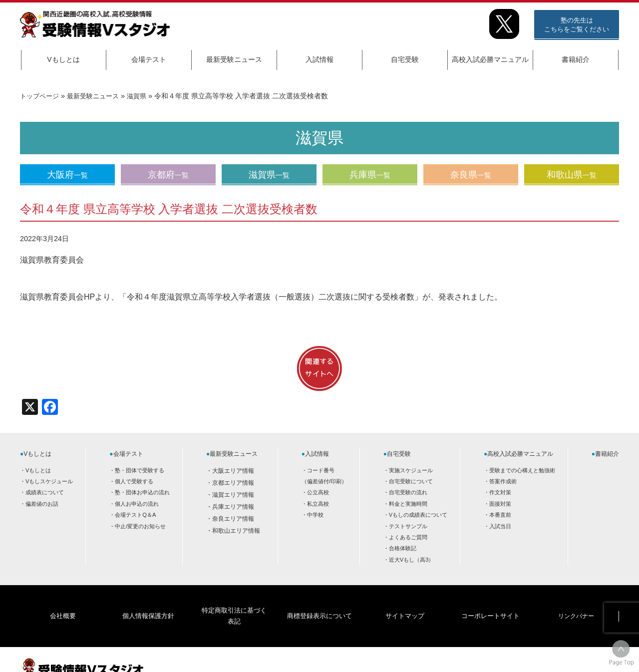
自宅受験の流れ (408, 492)
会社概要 (63, 600)
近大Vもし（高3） (412, 560)
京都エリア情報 (233, 483)
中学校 (315, 515)
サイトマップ (405, 600)
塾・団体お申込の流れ (142, 492)
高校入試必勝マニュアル (490, 59)
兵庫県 (370, 175)
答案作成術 (503, 481)
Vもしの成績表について (418, 515)
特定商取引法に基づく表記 (234, 600)
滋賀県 (144, 96)
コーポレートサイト (490, 600)
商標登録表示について (319, 600)
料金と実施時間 (408, 504)
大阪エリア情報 (233, 471)
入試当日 (500, 526)
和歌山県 (572, 175)
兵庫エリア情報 (233, 507)
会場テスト (149, 59)
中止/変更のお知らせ (140, 526)
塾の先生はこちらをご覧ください (577, 25)
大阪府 (67, 175)
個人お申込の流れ (137, 504)
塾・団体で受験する (140, 470)
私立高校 (318, 504)
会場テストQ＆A (135, 515)
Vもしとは (63, 59)
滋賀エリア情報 (233, 495)
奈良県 (471, 175)
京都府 (168, 175)
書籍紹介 (576, 59)
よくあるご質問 (408, 537)
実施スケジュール (411, 470)
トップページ (41, 96)
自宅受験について (411, 481)
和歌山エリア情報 (236, 531)
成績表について (45, 492)
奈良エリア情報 (233, 519)
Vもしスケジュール (49, 481)
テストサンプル (408, 526)
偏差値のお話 (42, 504)
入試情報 (319, 59)
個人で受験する (134, 481)
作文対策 (500, 492)
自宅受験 (405, 59)
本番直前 (500, 515)
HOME (539, 656)
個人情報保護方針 (148, 600)
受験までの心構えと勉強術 (522, 470)
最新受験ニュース (234, 59)
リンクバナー (576, 600)
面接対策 (500, 504)
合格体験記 (403, 548)
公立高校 (318, 492)
